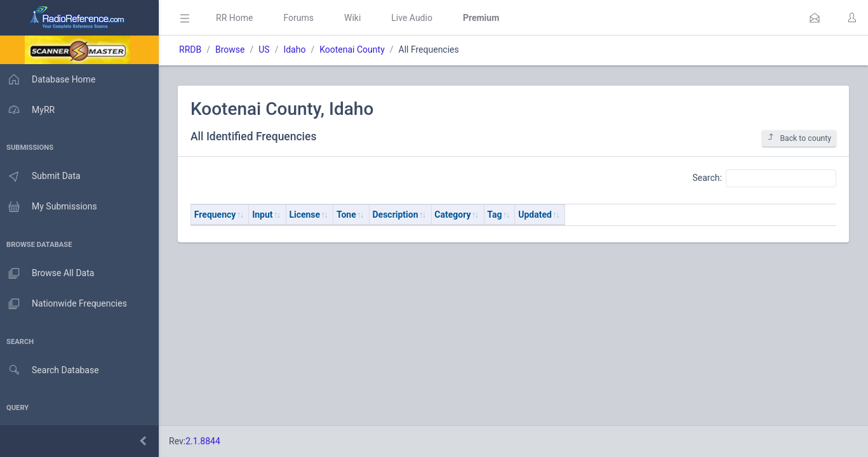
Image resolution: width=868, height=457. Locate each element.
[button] (815, 18)
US (268, 50)
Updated (539, 215)
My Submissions (50, 207)
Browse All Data (49, 274)
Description (399, 215)
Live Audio (416, 18)
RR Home (238, 18)
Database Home (50, 79)
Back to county (799, 138)
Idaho (298, 50)
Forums (302, 18)
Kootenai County (356, 50)
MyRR (29, 110)
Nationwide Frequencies (65, 304)
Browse (234, 50)
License (308, 215)
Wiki (356, 18)
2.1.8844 (207, 441)
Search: (764, 178)
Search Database (51, 370)
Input (266, 215)
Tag (498, 215)
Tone (350, 215)
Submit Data (42, 176)
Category (456, 215)
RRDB (194, 50)
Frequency (219, 215)
